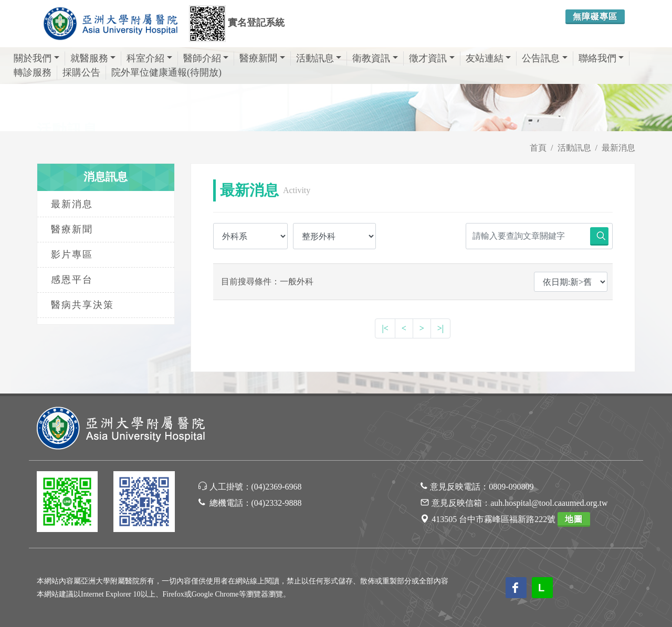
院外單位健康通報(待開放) (166, 72)
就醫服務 (93, 58)
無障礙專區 (595, 17)
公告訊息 (545, 58)
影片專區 (72, 254)
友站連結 (489, 58)
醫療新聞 (262, 58)
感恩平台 (72, 280)
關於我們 (36, 58)
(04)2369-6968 (277, 487)
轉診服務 (33, 72)
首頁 (538, 148)
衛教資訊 (375, 58)
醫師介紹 (206, 58)
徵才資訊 (432, 58)
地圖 (574, 519)
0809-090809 (511, 487)
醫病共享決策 (82, 305)
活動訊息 (319, 58)
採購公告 (81, 72)
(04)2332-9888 (277, 503)
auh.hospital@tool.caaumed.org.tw (549, 503)
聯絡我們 (601, 58)
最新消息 (618, 148)
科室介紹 (149, 58)
